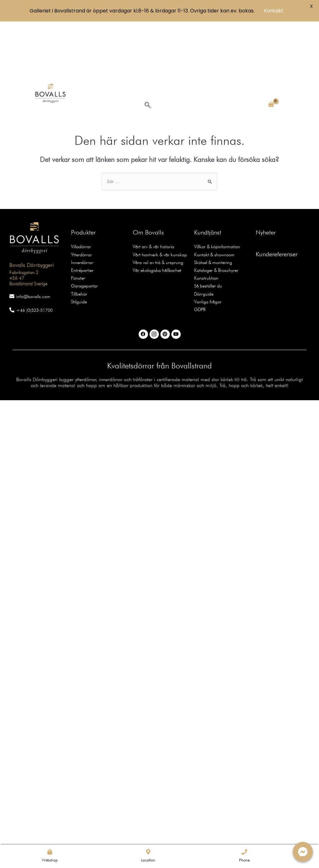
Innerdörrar (81, 210)
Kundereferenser (277, 202)
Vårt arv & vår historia (152, 195)
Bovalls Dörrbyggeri (28, 212)
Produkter (83, 181)
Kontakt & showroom (213, 202)
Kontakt (274, 11)
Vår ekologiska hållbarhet (156, 217)
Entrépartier (81, 217)
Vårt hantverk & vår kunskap (158, 202)
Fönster (77, 225)
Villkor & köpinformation (216, 195)
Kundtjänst (208, 181)
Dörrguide (203, 240)
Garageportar (84, 232)
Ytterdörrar (81, 202)
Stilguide (79, 247)
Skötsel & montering (212, 210)
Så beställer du (207, 232)
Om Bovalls (148, 181)
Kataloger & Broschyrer (215, 217)
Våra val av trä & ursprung (157, 210)
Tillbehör (79, 240)
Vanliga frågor (207, 247)
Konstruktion (205, 225)
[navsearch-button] (147, 53)
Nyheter (266, 181)
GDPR (200, 254)
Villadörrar (81, 195)
